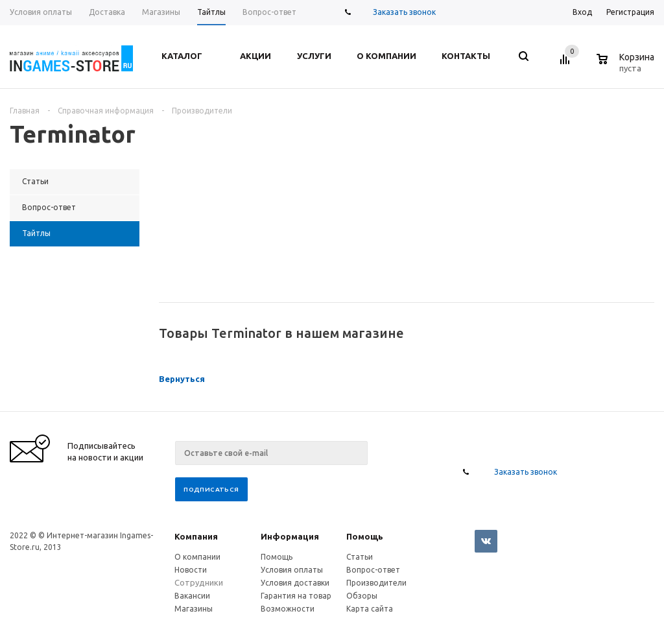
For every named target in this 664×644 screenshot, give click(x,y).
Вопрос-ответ (373, 570)
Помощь (365, 536)
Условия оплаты (292, 570)
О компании (197, 557)
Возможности (288, 609)
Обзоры (362, 596)
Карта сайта (370, 609)
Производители (376, 583)
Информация (290, 536)
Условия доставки (295, 583)
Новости (191, 570)
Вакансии (192, 596)
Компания (196, 536)
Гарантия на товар (296, 596)
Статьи (360, 557)
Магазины (194, 609)
